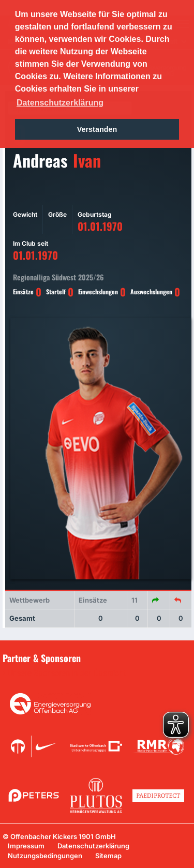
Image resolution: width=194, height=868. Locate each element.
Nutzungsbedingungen (45, 856)
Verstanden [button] (97, 129)
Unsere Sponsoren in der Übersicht (67, 673)
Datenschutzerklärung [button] (60, 103)
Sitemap (108, 856)
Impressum (26, 846)
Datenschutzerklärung (93, 846)
